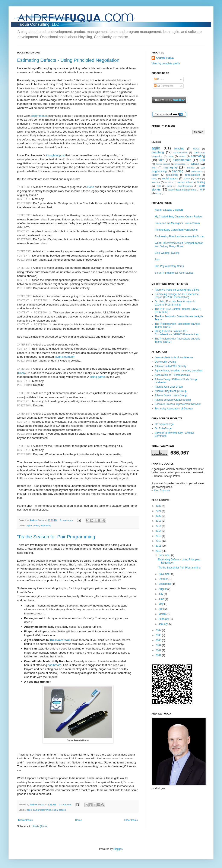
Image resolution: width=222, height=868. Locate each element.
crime (171, 156)
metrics (190, 168)
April (161, 609)
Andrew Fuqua (37, 520)
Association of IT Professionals (172, 375)
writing (158, 193)
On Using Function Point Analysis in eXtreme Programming (175, 303)
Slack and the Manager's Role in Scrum (177, 223)
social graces (59, 810)
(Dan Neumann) (65, 357)
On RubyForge (163, 428)
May (161, 604)
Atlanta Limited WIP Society (171, 366)
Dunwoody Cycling (165, 362)
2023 (159, 506)
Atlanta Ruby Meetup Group (171, 391)
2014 (159, 531)
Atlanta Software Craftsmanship (173, 400)
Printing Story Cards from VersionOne (176, 230)
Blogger (118, 849)
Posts (159, 79)
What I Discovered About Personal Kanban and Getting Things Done (179, 245)
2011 (159, 546)
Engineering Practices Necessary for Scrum (180, 236)
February (164, 619)
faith (161, 160)
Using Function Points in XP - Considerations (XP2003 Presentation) (177, 333)
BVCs (196, 149)
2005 (159, 640)
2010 (159, 551)
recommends (39, 116)
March (163, 614)
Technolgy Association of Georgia (174, 409)
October (164, 579)
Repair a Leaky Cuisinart (169, 210)
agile (29, 526)
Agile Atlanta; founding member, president (178, 371)
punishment (196, 171)
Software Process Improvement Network (178, 404)
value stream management (182, 190)
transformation (185, 186)
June (162, 599)
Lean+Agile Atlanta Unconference (174, 357)
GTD (202, 160)
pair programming (42, 810)
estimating (46, 526)
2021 (159, 511)
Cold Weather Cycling (167, 253)
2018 (159, 521)
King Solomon (162, 490)
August (163, 589)
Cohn (91, 187)
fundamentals (182, 160)
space (187, 179)
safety (154, 179)
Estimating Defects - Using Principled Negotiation (68, 60)
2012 (159, 541)
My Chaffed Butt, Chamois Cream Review (178, 217)
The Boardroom (60, 640)
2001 (159, 655)
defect (36, 526)
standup (156, 182)
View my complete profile (166, 63)
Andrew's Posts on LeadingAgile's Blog (177, 290)
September (165, 584)
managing (170, 167)
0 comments (66, 520)
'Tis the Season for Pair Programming (56, 537)
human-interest (163, 164)
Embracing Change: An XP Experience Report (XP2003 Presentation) (177, 296)
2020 (159, 516)
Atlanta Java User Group (169, 387)
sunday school (185, 182)
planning (177, 171)
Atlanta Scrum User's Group (171, 395)
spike (198, 179)
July (161, 594)
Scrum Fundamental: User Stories (174, 273)
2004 (159, 645)
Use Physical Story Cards (169, 266)
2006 (159, 635)
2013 (159, 536)
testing (201, 182)
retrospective (193, 175)
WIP (202, 190)
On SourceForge (164, 424)
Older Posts (131, 820)
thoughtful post (55, 155)
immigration (180, 164)
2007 (159, 630)
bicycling (179, 149)
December (165, 555)
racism (155, 175)
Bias (157, 260)
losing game (97, 377)
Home (79, 820)
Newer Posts (25, 820)
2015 (159, 526)
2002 (159, 650)
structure (169, 182)
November (165, 574)
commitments (180, 152)
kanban (195, 164)
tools (169, 186)
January (164, 624)
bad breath (55, 665)
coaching (158, 152)
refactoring (172, 175)
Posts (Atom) (40, 826)
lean (154, 168)
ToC (158, 186)
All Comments (163, 86)
